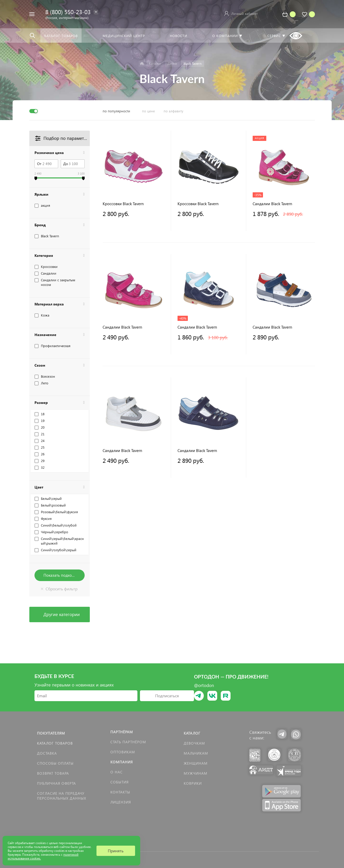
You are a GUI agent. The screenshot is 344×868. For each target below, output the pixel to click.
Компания (122, 762)
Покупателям (51, 733)
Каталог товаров (55, 743)
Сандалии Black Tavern (272, 204)
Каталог (192, 733)
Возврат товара (53, 773)
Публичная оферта (56, 783)
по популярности (116, 111)
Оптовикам (123, 752)
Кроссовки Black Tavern (123, 204)
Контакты (120, 792)
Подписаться (167, 696)
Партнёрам (122, 732)
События (120, 782)
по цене (148, 111)
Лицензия (121, 802)
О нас (117, 772)
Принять (116, 851)
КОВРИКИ (193, 783)
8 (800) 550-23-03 (68, 12)
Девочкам (194, 743)
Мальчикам (196, 753)
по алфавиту (173, 111)
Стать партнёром (128, 742)
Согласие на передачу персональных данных (62, 796)
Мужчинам (196, 773)
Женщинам (196, 763)
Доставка (47, 753)
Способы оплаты (55, 763)
